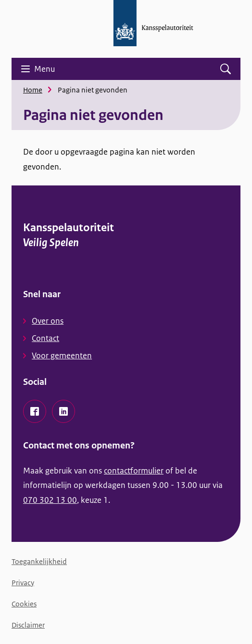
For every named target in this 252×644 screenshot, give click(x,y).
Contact (45, 338)
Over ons (48, 321)
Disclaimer (28, 625)
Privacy (23, 583)
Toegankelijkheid (39, 561)
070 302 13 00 (50, 500)
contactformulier (134, 471)
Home (33, 90)
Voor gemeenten (62, 355)
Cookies (24, 604)
